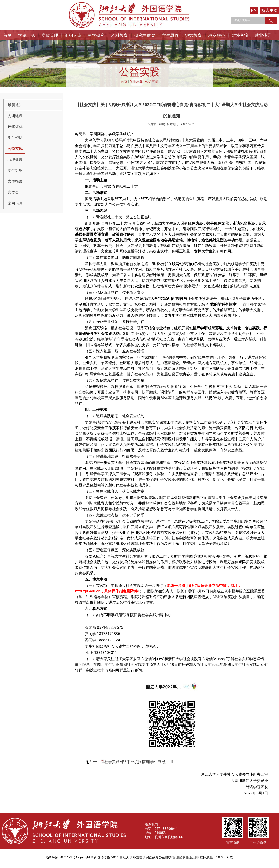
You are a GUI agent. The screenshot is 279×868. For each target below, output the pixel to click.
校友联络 (217, 35)
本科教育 (120, 35)
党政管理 (50, 35)
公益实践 (152, 81)
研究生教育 (145, 35)
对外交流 (240, 35)
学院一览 (27, 35)
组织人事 (73, 35)
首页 (7, 35)
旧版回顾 (193, 857)
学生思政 (170, 35)
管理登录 (179, 857)
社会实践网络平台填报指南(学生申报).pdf (139, 762)
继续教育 (193, 35)
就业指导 (263, 35)
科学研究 (96, 35)
